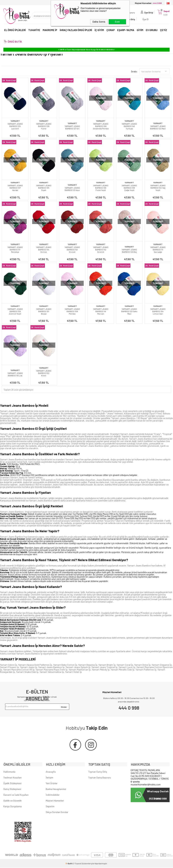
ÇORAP (111, 30)
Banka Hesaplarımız (56, 789)
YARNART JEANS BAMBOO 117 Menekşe (15, 250)
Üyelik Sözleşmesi (12, 784)
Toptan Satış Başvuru (100, 778)
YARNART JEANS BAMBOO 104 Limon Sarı (158, 311)
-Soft (69, 864)
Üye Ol (145, 20)
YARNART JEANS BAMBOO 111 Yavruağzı (158, 250)
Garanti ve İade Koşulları (16, 795)
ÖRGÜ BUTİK (15, 42)
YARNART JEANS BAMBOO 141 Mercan (101, 311)
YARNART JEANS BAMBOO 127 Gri (72, 127)
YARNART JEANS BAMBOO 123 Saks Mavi (129, 311)
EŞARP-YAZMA (126, 30)
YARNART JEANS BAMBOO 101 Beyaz (44, 311)
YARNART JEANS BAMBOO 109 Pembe (72, 311)
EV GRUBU (152, 30)
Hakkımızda (9, 772)
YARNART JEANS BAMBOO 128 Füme (44, 126)
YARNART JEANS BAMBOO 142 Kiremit (101, 250)
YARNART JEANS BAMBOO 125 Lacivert (15, 126)
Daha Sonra (99, 22)
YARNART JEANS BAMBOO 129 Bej (129, 251)
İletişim (50, 778)
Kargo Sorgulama (13, 807)
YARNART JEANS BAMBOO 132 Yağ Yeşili (158, 188)
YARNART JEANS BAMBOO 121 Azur (72, 189)
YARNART (15, 121)
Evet (117, 22)
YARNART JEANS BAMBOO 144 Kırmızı (44, 250)
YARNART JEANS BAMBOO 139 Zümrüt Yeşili (15, 311)
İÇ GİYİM (99, 30)
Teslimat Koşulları (13, 778)
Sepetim (50, 807)
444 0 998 (129, 708)
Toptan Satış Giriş (98, 772)
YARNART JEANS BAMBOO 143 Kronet (72, 250)
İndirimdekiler (53, 795)
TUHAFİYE (34, 30)
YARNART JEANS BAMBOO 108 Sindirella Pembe (101, 126)
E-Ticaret (77, 864)
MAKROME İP (50, 30)
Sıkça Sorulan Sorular (57, 812)
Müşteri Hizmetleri (55, 801)
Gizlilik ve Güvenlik (13, 801)
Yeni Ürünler (52, 784)
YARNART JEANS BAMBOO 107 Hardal (15, 188)
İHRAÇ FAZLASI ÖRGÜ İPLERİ (76, 30)
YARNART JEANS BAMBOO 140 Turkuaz (129, 126)
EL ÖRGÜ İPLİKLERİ (15, 30)
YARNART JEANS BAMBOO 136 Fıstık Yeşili (101, 188)
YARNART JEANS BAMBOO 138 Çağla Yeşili (129, 188)
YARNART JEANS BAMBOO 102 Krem (44, 373)
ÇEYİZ (164, 30)
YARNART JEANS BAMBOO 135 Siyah (44, 188)
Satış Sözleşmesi (12, 789)
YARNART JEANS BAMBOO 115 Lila (15, 374)
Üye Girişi (148, 13)
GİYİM (140, 30)
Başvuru (130, 13)
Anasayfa (51, 772)
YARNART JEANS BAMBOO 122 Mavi (158, 127)
